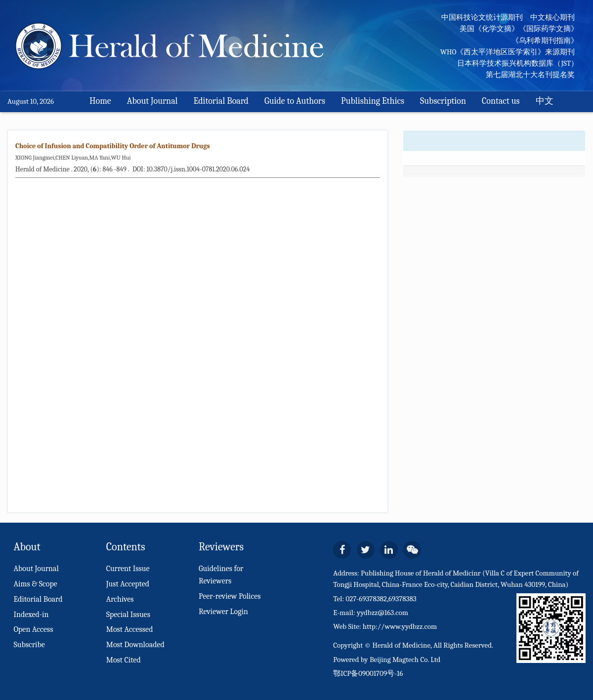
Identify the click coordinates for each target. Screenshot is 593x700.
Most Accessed (130, 629)
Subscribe (29, 645)
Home (100, 101)
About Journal (152, 101)
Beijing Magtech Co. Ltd (405, 659)
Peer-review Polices (230, 596)
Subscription (443, 101)
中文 (545, 101)
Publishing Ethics (373, 101)
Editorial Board (221, 101)
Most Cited (124, 660)
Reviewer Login (223, 612)
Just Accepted (128, 584)
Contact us (501, 101)
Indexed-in (31, 615)
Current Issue (128, 569)
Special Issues (128, 615)
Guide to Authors (295, 101)
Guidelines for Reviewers (221, 575)
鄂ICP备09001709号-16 (368, 673)
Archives (120, 599)
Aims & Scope (35, 584)
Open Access (33, 629)
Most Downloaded (135, 645)
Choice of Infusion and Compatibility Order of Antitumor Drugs (113, 146)
